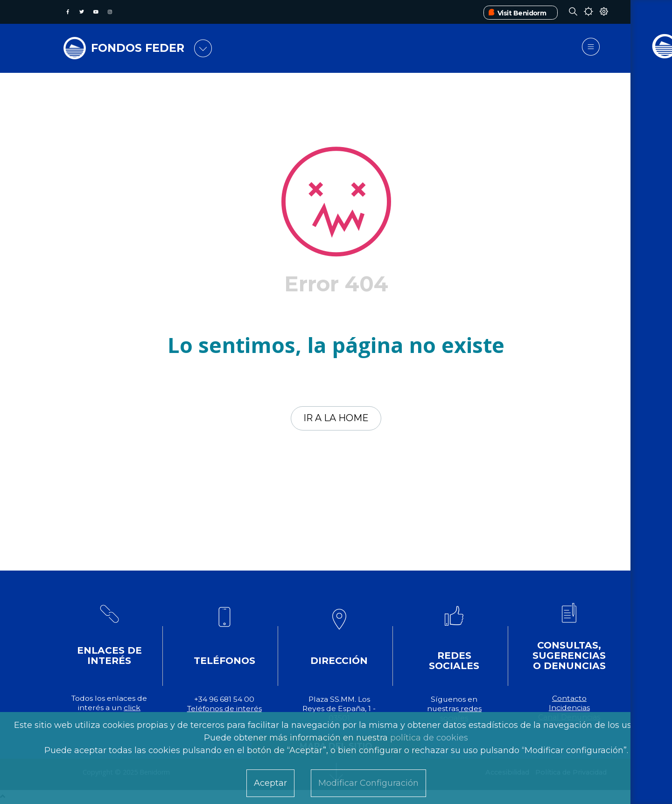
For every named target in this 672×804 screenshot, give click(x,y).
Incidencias (569, 709)
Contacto (569, 699)
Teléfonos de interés (224, 709)
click (132, 709)
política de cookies (429, 738)
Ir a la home (336, 419)
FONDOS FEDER (140, 48)
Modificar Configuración (368, 783)
